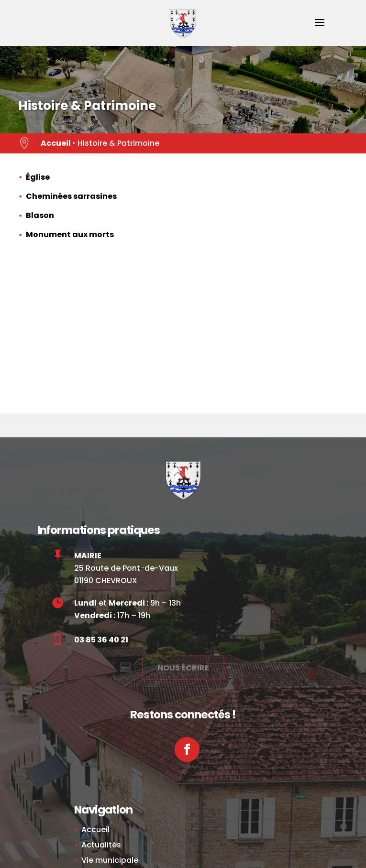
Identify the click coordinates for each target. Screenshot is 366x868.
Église (38, 177)
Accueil (56, 143)
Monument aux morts (70, 234)
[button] (320, 29)
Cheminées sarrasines (71, 196)
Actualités (101, 845)
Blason (40, 215)
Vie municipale (110, 860)
